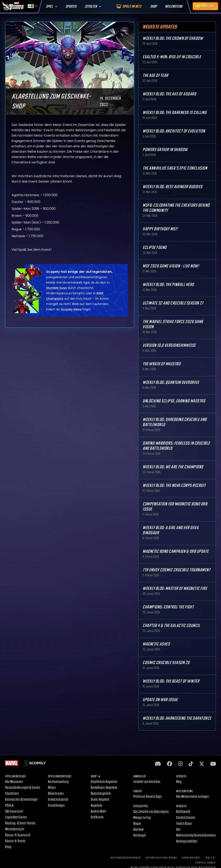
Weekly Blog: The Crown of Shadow (173, 38)
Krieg (8, 847)
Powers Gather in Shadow (165, 150)
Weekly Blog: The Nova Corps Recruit (174, 486)
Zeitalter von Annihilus (147, 782)
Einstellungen (56, 805)
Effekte (10, 805)
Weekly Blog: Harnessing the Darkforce (177, 718)
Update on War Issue (160, 700)
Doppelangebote (101, 794)
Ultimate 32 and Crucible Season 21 (173, 303)
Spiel (49, 6)
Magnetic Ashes (156, 644)
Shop (96, 776)
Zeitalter (91, 6)
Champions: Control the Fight (168, 607)
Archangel (140, 835)
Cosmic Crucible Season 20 (166, 663)
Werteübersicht (15, 829)
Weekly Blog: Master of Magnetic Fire (175, 589)
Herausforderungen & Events (23, 788)
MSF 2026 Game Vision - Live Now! (171, 266)
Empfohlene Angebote (104, 782)
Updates (71, 6)
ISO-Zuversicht (14, 811)
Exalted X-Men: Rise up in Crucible (172, 57)
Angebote (97, 805)
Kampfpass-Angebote (104, 788)
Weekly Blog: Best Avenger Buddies (173, 187)
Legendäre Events (16, 817)
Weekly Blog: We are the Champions (173, 467)
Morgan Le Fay (142, 818)
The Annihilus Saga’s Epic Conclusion (175, 168)
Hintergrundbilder (187, 841)
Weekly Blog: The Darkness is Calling (175, 113)
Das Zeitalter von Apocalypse (151, 812)
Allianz (52, 788)
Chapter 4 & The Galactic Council (171, 626)
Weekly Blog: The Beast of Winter (171, 681)
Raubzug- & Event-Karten (20, 823)
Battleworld (183, 812)
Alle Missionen (14, 782)
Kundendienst (191, 858)
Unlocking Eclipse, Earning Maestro (174, 401)
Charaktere (12, 794)
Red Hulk (139, 830)
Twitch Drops (184, 824)
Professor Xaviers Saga (148, 797)
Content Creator (186, 818)
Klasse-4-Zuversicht (18, 835)
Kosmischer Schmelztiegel (21, 799)
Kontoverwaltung (58, 782)
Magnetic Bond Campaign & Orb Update (176, 551)
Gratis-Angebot (100, 799)
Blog (179, 782)
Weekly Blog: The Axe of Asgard (169, 94)
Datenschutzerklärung (161, 858)
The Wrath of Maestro (162, 364)
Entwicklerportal (58, 799)
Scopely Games (206, 863)
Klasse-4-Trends (15, 841)
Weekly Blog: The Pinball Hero (168, 285)
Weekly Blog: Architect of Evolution (174, 131)
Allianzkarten (56, 794)
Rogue (137, 824)
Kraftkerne (97, 817)
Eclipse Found (155, 248)
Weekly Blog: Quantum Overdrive (171, 382)
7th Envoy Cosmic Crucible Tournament (176, 570)
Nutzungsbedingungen (126, 858)
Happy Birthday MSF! (160, 229)
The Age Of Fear (155, 76)
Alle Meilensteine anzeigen (193, 797)
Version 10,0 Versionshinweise (169, 345)
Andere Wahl (98, 811)
